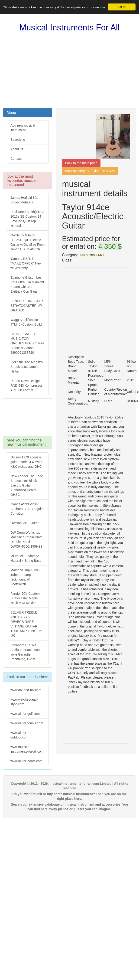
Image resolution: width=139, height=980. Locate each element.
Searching (18, 140)
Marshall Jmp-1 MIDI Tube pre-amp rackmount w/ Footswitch (25, 577)
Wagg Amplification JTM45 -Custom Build (26, 322)
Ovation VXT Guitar (24, 523)
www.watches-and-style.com (24, 702)
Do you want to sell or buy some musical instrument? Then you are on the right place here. (69, 796)
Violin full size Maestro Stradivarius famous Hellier (27, 367)
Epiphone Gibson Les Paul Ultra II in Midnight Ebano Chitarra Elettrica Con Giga (27, 284)
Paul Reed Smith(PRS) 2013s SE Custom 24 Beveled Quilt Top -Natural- (27, 219)
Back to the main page (81, 163)
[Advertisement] (69, 70)
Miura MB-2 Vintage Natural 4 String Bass (26, 558)
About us (17, 149)
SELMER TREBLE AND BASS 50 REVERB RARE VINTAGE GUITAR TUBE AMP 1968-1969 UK (27, 624)
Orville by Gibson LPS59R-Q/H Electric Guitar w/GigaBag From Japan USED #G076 (27, 242)
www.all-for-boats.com (26, 761)
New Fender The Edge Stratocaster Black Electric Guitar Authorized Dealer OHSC (27, 485)
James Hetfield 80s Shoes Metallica (24, 200)
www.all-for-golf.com (25, 714)
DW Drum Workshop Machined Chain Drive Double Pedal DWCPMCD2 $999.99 (26, 539)
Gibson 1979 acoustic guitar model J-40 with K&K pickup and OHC (26, 462)
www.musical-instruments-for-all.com (27, 749)
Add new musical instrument (23, 128)
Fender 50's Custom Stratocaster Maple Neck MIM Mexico (25, 598)
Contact (16, 159)
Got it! (121, 7)
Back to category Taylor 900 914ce (90, 171)
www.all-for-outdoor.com (19, 735)
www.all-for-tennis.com (27, 723)
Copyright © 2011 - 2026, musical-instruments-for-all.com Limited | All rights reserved (69, 786)
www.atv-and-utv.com (26, 690)
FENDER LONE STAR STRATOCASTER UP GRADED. (27, 306)
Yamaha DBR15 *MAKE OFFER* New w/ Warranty (26, 263)
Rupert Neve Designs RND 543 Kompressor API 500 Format (26, 385)
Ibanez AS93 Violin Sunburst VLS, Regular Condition (27, 509)
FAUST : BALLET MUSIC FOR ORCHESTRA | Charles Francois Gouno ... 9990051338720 (27, 343)
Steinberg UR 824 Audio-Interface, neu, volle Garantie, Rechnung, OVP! (26, 652)
